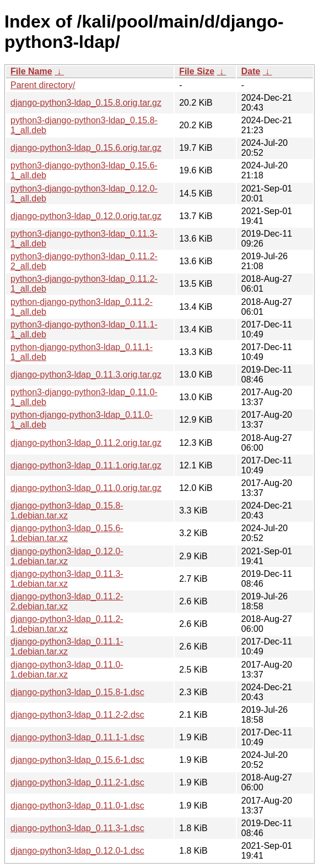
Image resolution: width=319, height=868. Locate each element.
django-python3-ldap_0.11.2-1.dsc (77, 782)
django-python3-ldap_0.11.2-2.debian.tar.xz (67, 601)
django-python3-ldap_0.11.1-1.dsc (77, 737)
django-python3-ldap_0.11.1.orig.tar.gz (86, 465)
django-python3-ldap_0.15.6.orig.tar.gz (86, 148)
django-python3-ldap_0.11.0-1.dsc (77, 806)
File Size (197, 71)
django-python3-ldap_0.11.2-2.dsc (77, 715)
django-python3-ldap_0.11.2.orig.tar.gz (86, 443)
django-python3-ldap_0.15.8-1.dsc (77, 692)
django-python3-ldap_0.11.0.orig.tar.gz (86, 488)
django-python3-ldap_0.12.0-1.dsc (77, 851)
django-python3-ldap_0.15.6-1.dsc (77, 760)
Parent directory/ (43, 85)
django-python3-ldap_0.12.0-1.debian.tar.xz (67, 556)
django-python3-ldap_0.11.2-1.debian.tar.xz (67, 624)
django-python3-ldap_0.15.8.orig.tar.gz (86, 103)
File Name (31, 71)
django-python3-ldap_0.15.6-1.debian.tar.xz (67, 533)
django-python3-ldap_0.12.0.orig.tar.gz (86, 216)
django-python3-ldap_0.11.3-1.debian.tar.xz (67, 579)
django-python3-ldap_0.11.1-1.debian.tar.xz (67, 646)
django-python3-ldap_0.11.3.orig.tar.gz (86, 375)
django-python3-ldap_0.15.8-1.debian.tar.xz (67, 511)
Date (251, 71)
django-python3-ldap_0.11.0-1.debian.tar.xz (67, 670)
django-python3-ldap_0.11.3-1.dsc (77, 828)
